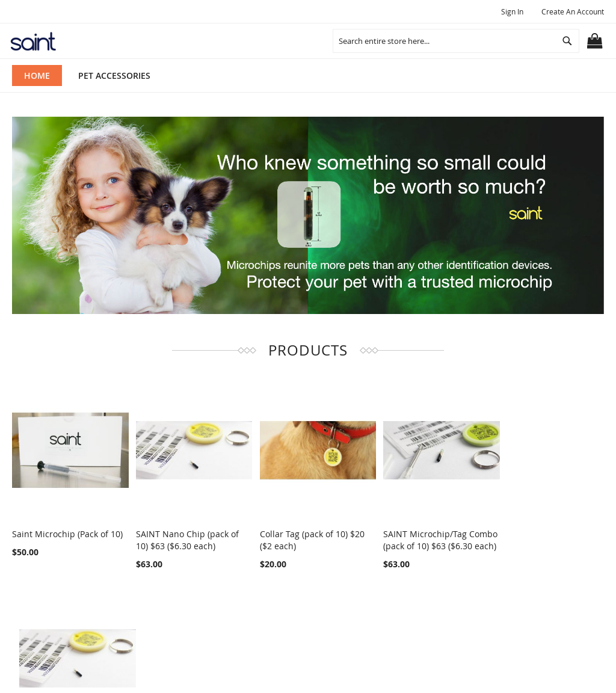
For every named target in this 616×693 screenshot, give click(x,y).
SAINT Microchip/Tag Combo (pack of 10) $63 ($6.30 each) (418, 541)
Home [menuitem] (37, 75)
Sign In (512, 11)
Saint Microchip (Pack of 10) (67, 529)
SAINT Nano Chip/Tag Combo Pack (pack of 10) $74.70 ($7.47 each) (540, 541)
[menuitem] (114, 75)
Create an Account (573, 11)
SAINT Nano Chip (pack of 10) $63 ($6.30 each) (183, 535)
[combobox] (456, 41)
